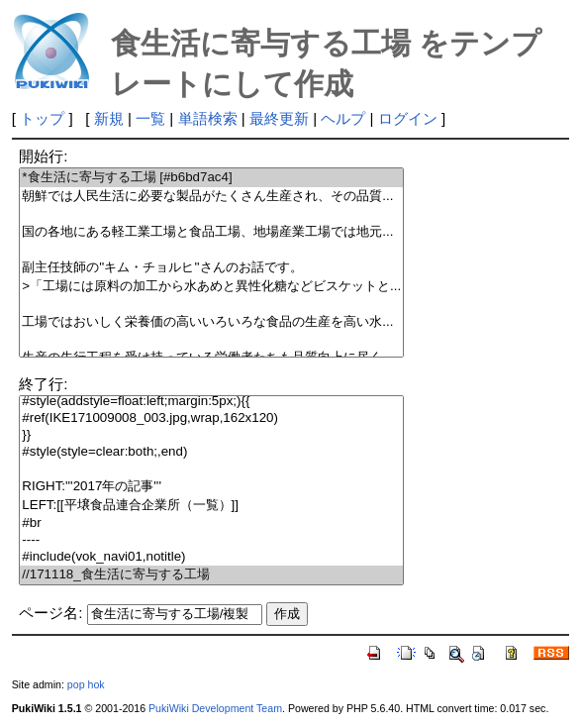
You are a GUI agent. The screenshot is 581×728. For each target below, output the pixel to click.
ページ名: (50, 613)
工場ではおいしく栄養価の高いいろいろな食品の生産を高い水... (211, 322)
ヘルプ (343, 118)
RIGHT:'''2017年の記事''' (211, 487)
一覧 (150, 118)
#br (211, 523)
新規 (109, 118)
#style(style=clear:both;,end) (211, 452)
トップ (42, 118)
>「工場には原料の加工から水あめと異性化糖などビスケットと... (211, 287)
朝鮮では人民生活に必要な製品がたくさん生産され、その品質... (211, 197)
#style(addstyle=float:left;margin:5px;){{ (211, 402)
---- (211, 540)
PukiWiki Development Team (215, 708)
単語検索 (208, 118)
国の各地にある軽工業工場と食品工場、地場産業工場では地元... (211, 232)
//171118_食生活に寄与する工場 (211, 575)
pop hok (86, 684)
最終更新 (279, 118)
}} (211, 435)
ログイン (408, 118)
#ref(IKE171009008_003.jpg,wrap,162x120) (211, 418)
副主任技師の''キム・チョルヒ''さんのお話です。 (211, 268)
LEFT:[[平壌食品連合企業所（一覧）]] (211, 506)
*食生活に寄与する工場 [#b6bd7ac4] (211, 178)
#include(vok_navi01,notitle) (211, 557)
